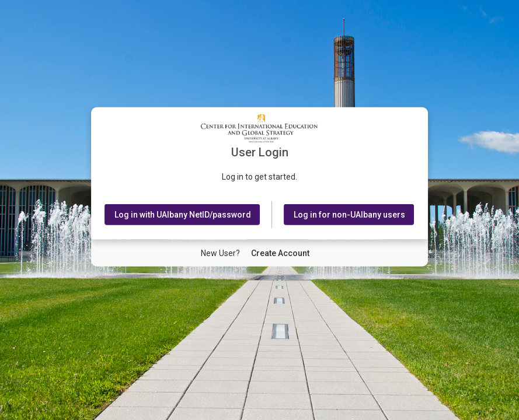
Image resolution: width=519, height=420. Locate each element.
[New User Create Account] (280, 253)
